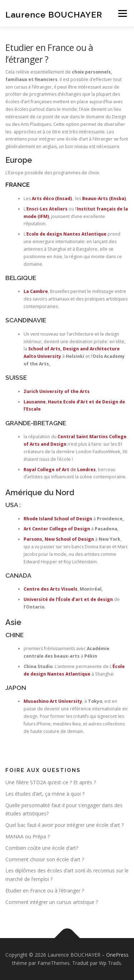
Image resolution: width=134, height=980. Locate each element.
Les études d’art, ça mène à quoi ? (45, 794)
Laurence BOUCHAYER (54, 14)
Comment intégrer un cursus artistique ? (52, 902)
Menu (122, 13)
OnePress (117, 955)
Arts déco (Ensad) (52, 198)
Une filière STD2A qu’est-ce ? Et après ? (51, 782)
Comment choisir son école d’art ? (45, 859)
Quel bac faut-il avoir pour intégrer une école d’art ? (64, 825)
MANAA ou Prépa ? (28, 836)
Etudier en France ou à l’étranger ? (45, 891)
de (60, 470)
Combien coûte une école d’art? (42, 848)
